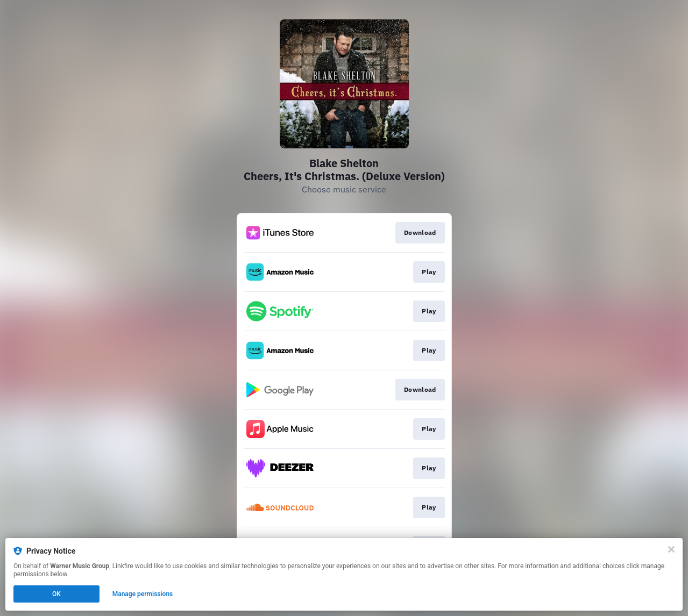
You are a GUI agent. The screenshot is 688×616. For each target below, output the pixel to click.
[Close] (671, 549)
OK (56, 594)
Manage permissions (143, 594)
